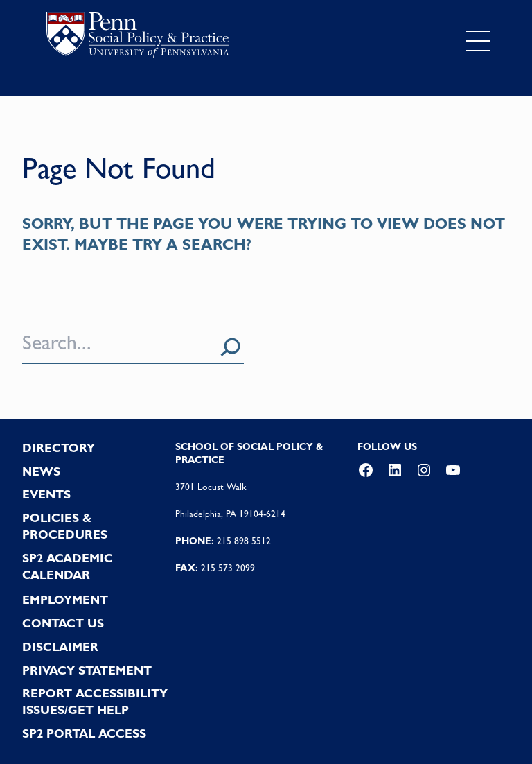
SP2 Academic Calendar (68, 566)
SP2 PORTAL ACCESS (84, 733)
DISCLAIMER (60, 647)
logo (138, 38)
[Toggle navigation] (478, 41)
